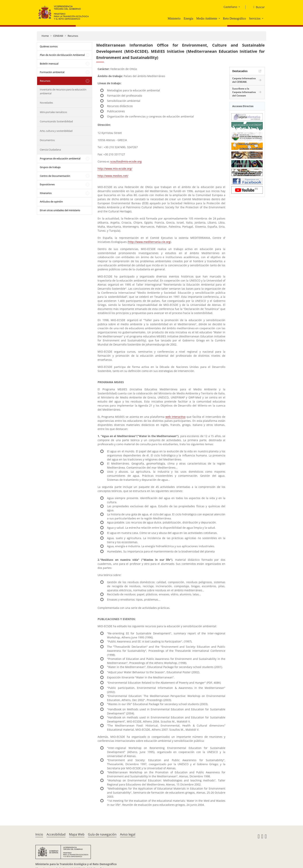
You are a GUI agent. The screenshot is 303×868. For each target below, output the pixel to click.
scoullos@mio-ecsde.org (126, 161)
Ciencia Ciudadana (50, 150)
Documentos (47, 140)
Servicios (255, 18)
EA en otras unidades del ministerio (60, 210)
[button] (220, 18)
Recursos (73, 36)
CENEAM (58, 36)
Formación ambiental (52, 72)
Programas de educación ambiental (60, 158)
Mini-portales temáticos (53, 112)
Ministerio (174, 18)
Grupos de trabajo (50, 167)
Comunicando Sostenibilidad (56, 121)
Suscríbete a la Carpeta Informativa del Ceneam (244, 92)
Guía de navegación (102, 834)
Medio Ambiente (207, 18)
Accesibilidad (56, 834)
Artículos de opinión (51, 202)
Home (45, 36)
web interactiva (175, 417)
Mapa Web (77, 834)
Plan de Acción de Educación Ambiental (62, 55)
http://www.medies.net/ (113, 176)
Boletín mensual (49, 64)
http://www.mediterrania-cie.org (149, 242)
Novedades (46, 103)
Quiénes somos (49, 46)
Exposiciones (47, 184)
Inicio (39, 834)
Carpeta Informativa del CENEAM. (244, 80)
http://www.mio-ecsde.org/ (115, 169)
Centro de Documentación (55, 176)
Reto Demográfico (234, 18)
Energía (188, 18)
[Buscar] (257, 7)
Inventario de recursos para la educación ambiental (63, 91)
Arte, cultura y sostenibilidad (56, 131)
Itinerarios (46, 193)
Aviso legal (128, 834)
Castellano (230, 7)
